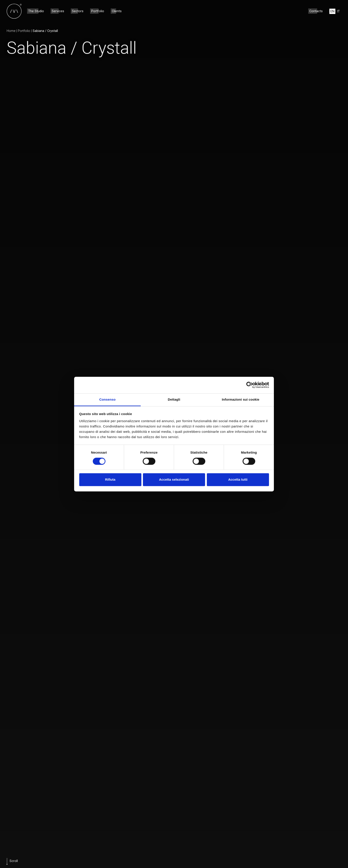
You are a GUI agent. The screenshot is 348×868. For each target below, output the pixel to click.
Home (11, 31)
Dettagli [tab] (174, 399)
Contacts (316, 11)
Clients (117, 11)
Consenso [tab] (107, 399)
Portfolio (98, 11)
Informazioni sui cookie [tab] (241, 399)
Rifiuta (110, 480)
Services (58, 11)
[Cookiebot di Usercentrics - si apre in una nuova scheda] (250, 385)
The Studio (36, 11)
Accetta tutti (238, 480)
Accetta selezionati (174, 480)
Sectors (78, 11)
